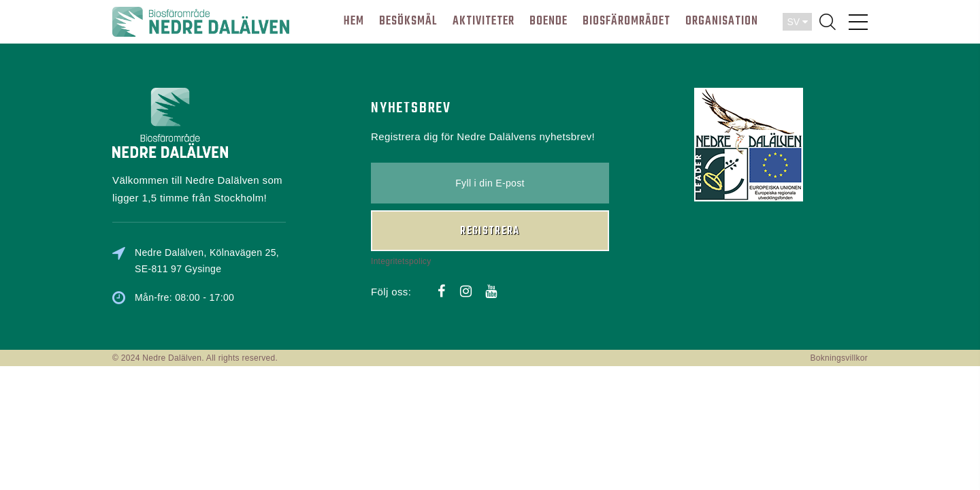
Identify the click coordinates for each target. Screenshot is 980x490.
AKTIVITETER (484, 21)
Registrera (490, 231)
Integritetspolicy (401, 261)
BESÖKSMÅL (408, 21)
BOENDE (549, 21)
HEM (354, 21)
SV (797, 22)
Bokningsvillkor (839, 358)
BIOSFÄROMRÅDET (626, 21)
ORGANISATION (722, 21)
